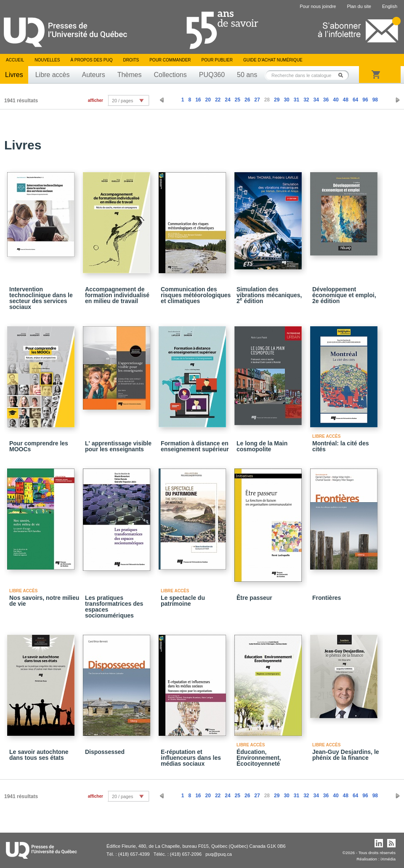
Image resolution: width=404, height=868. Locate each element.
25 (238, 100)
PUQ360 (212, 75)
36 (326, 100)
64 (355, 100)
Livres (14, 75)
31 (296, 100)
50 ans (247, 75)
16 (198, 100)
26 (247, 100)
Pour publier (217, 60)
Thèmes (130, 75)
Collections (170, 75)
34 (316, 100)
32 (306, 100)
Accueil (15, 60)
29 (277, 100)
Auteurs (94, 75)
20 (208, 100)
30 (286, 100)
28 (267, 100)
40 (336, 100)
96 (365, 100)
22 (218, 100)
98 (375, 100)
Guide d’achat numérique (273, 60)
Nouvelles (47, 60)
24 (227, 100)
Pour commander (170, 60)
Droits (131, 60)
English (390, 6)
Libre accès (53, 75)
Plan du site (359, 6)
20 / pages (122, 101)
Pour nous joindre (318, 6)
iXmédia (388, 859)
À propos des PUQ (91, 60)
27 (257, 100)
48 (346, 100)
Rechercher (343, 75)
